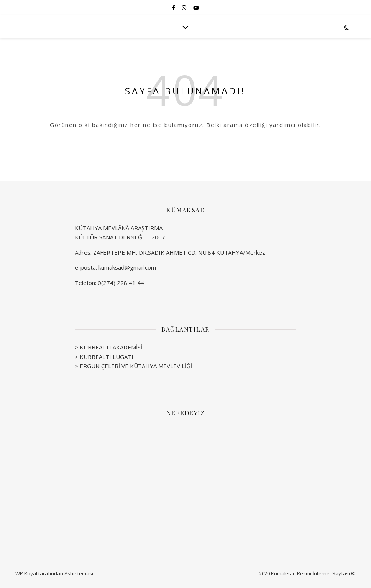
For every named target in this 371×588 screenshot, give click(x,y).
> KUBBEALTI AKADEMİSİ (108, 347)
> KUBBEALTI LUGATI (104, 357)
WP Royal (26, 573)
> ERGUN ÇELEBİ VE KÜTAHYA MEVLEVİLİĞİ (133, 366)
